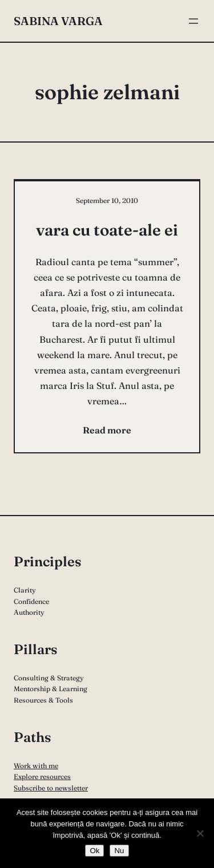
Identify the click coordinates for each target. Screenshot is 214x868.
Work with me (36, 766)
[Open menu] (193, 21)
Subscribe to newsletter (51, 788)
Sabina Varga (58, 21)
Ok (94, 851)
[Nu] (200, 833)
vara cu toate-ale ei (107, 230)
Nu (119, 851)
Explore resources (42, 776)
